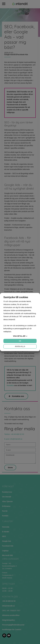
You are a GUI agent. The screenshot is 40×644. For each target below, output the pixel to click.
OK (20, 341)
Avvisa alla (20, 346)
